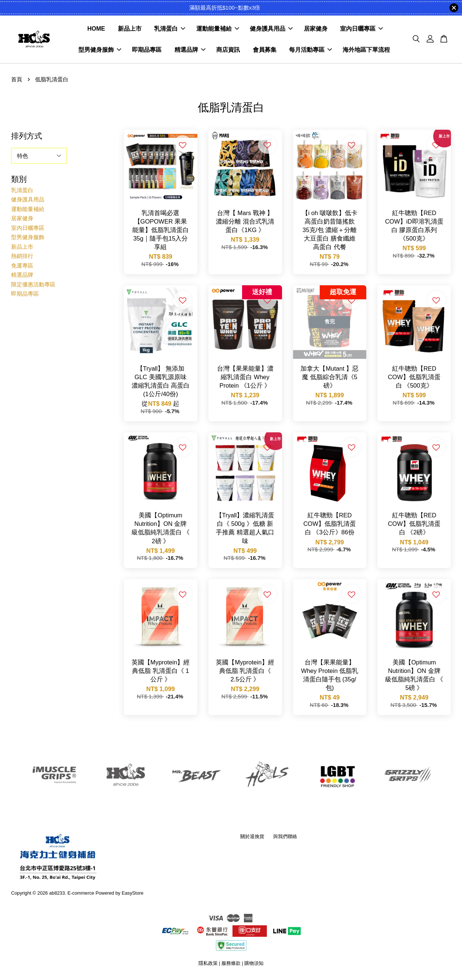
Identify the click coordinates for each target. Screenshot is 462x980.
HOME (96, 30)
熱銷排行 (22, 258)
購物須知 (254, 965)
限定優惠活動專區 (33, 286)
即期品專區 (147, 51)
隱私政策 (208, 965)
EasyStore (133, 894)
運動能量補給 (218, 30)
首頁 (17, 81)
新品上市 (130, 30)
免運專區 (22, 267)
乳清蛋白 (170, 30)
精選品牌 (190, 51)
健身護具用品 (271, 30)
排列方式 (27, 137)
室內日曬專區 (361, 30)
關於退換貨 (252, 838)
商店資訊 (228, 51)
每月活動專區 (310, 51)
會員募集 (265, 51)
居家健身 (316, 30)
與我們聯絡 (285, 838)
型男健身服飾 (100, 51)
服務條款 (231, 965)
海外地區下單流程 (366, 51)
